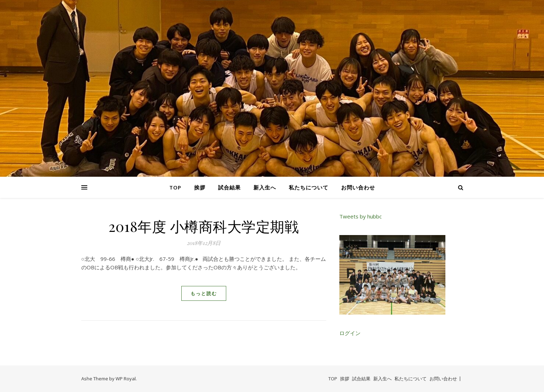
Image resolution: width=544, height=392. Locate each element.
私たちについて (309, 187)
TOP (175, 187)
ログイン (350, 333)
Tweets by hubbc (361, 216)
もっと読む (204, 293)
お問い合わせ (358, 187)
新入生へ (265, 187)
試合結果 (229, 187)
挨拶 (200, 187)
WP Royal (126, 379)
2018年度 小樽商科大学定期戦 (204, 226)
